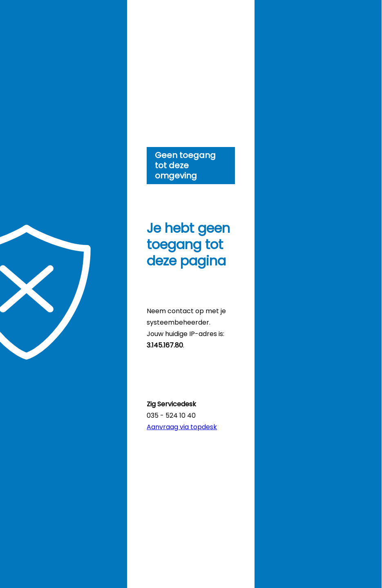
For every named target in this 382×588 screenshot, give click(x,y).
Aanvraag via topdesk (182, 427)
